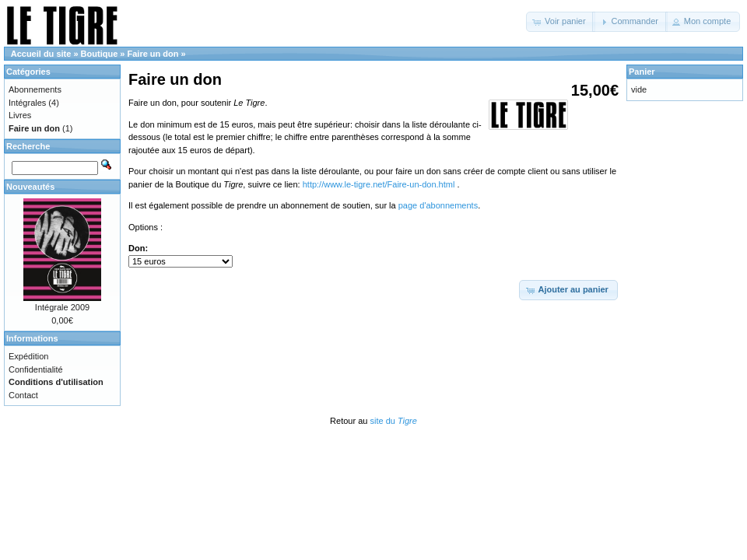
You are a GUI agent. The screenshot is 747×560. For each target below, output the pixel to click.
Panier (642, 72)
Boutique (100, 54)
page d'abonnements (438, 205)
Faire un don (153, 54)
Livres (20, 115)
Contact (23, 395)
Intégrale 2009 (62, 307)
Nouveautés (30, 187)
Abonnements (35, 89)
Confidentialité (36, 369)
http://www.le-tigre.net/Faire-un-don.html (380, 184)
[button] (561, 22)
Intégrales (27, 103)
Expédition (28, 356)
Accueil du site (41, 54)
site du (393, 421)
